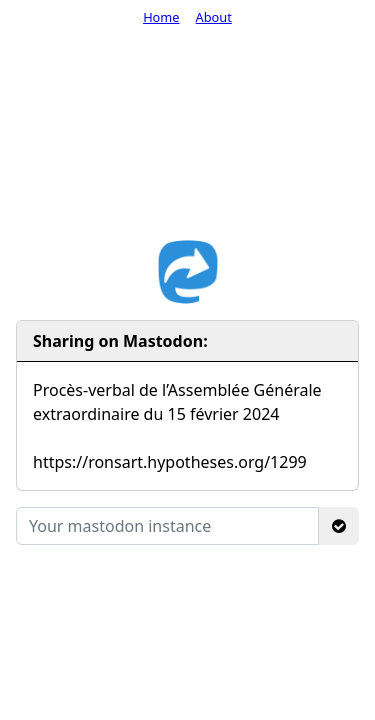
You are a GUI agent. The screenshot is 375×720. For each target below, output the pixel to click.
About (214, 17)
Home (161, 17)
